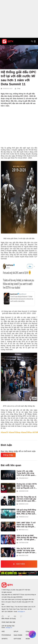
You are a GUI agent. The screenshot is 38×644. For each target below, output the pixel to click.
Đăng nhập (8, 455)
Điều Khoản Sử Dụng (9, 619)
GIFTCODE (17, 639)
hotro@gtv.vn (21, 612)
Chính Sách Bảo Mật (8, 622)
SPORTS (5, 639)
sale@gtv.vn (9, 628)
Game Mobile (18, 635)
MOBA (28, 639)
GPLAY (16, 631)
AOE (3, 631)
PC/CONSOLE (6, 635)
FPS (27, 635)
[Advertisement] (19, 19)
